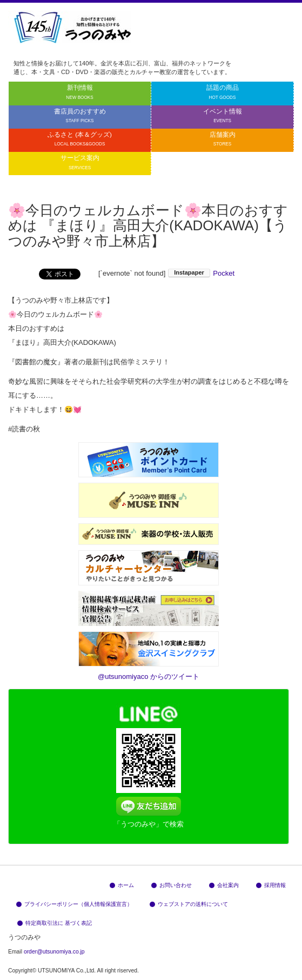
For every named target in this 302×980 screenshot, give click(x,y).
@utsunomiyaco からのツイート (149, 676)
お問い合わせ (172, 885)
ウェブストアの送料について (189, 904)
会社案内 (224, 885)
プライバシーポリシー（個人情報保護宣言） (74, 904)
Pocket (224, 273)
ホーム (122, 885)
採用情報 (271, 885)
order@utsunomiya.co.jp (54, 952)
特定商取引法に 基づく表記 (55, 923)
